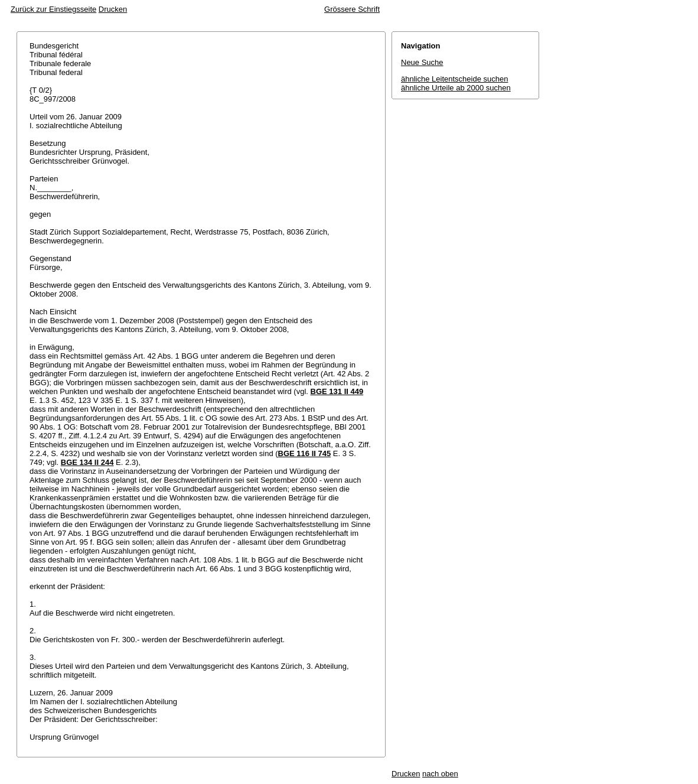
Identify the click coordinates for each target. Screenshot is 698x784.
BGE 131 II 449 (337, 391)
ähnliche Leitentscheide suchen (454, 79)
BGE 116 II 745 (305, 453)
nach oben (440, 774)
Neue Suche (422, 62)
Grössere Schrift (352, 9)
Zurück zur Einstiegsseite (53, 9)
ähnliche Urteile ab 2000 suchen (456, 88)
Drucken (113, 9)
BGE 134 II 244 (87, 462)
